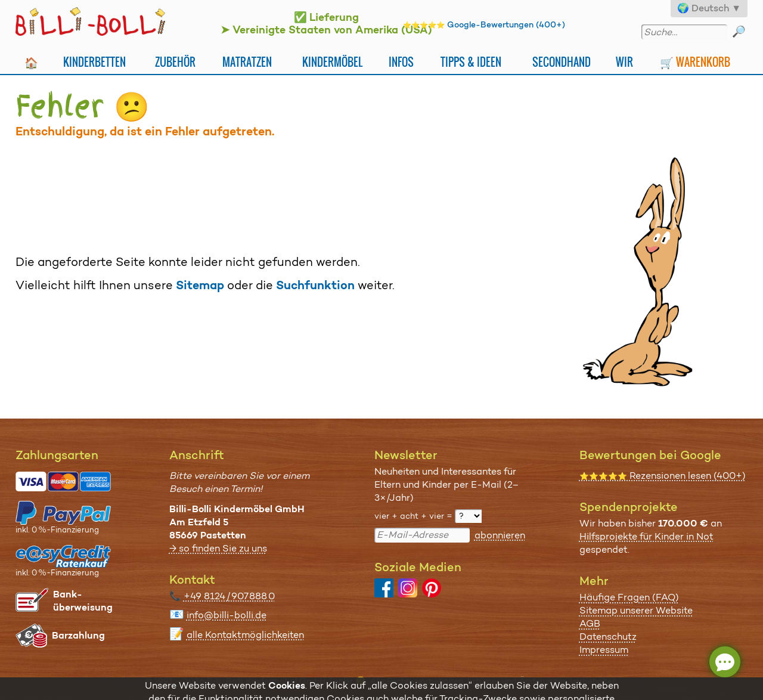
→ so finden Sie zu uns (218, 548)
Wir (624, 62)
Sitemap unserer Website (636, 610)
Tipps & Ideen (471, 62)
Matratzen (247, 62)
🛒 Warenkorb (695, 62)
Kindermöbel (332, 62)
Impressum (604, 650)
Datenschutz (608, 636)
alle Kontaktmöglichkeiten (245, 635)
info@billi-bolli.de (227, 615)
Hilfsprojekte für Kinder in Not (646, 536)
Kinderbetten (94, 62)
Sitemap (200, 285)
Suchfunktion (315, 285)
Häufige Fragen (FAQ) (629, 597)
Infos (401, 62)
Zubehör (175, 62)
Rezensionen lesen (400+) (663, 476)
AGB (590, 623)
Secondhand (562, 62)
